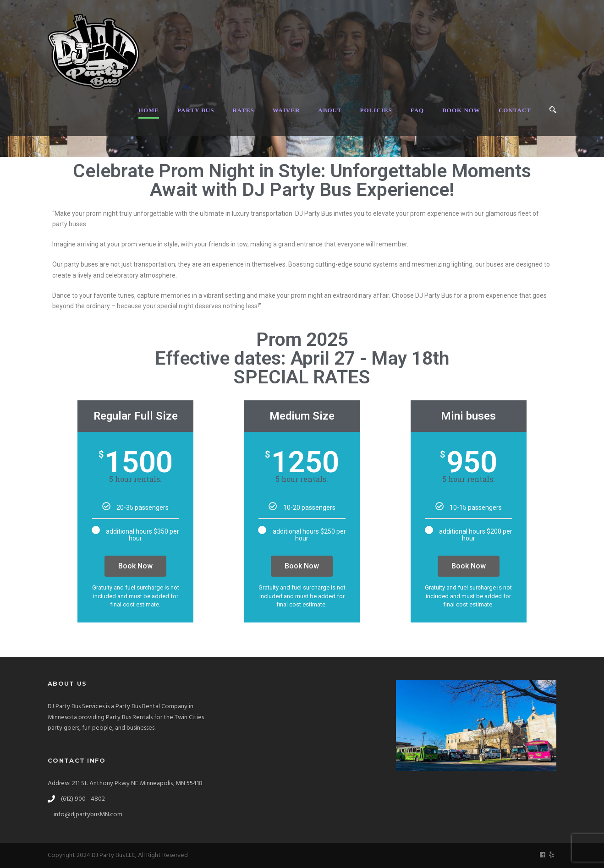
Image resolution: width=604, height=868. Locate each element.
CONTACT (515, 110)
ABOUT (330, 110)
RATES (243, 110)
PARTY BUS (196, 110)
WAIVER (286, 110)
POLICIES (376, 110)
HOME (149, 110)
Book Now (135, 566)
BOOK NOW (461, 110)
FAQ (417, 110)
